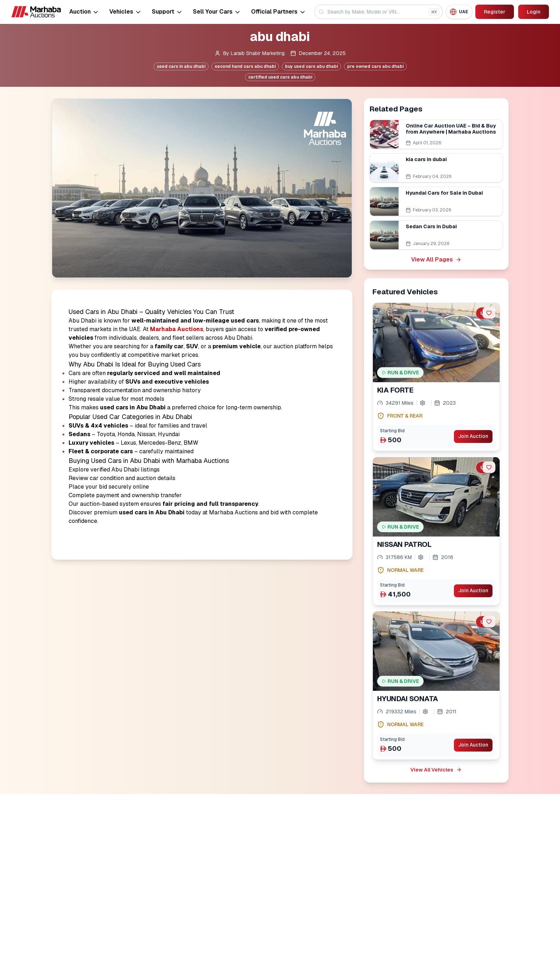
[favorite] (489, 313)
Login (533, 12)
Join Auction (473, 436)
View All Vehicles (436, 770)
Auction (84, 12)
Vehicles (126, 12)
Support (167, 12)
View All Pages (436, 260)
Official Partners (279, 12)
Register (494, 12)
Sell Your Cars (217, 12)
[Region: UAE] (459, 12)
